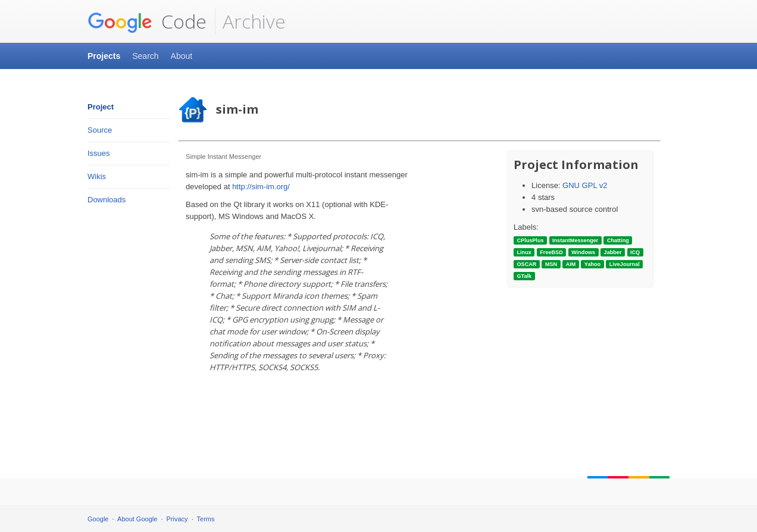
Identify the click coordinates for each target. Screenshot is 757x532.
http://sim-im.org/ (261, 187)
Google (98, 519)
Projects (104, 56)
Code (147, 21)
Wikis (97, 176)
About (182, 56)
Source (100, 130)
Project (101, 107)
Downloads (107, 200)
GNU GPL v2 (585, 185)
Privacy (177, 519)
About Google (137, 519)
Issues (99, 153)
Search (145, 56)
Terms (206, 519)
